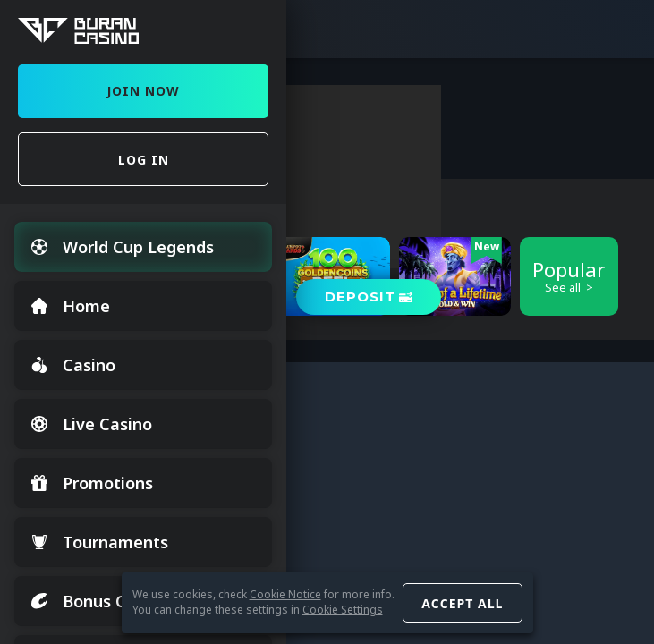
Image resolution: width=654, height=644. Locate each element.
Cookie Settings (343, 610)
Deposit (360, 297)
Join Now (143, 91)
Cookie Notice (285, 594)
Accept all (462, 603)
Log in (144, 160)
